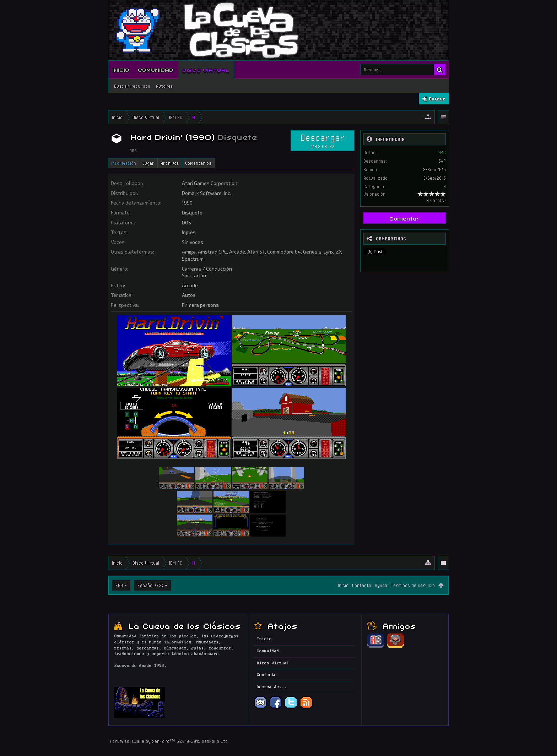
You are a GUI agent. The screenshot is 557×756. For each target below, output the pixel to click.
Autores (164, 86)
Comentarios (198, 163)
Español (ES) (150, 585)
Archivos (170, 163)
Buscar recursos (132, 86)
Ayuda (381, 585)
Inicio (121, 70)
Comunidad (156, 70)
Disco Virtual (206, 70)
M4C (442, 152)
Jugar (148, 163)
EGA (119, 585)
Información (124, 163)
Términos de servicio (413, 585)
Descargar (323, 141)
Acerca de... (272, 687)
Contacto (362, 585)
